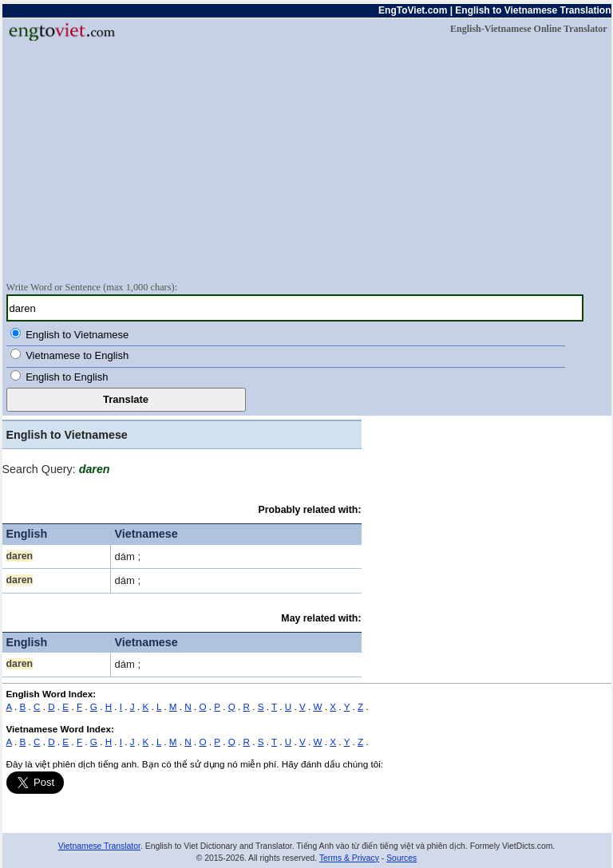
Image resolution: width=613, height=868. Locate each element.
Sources (401, 858)
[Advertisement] (307, 160)
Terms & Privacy (349, 858)
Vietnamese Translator (99, 846)
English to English (67, 377)
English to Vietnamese (77, 335)
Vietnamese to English (77, 355)
